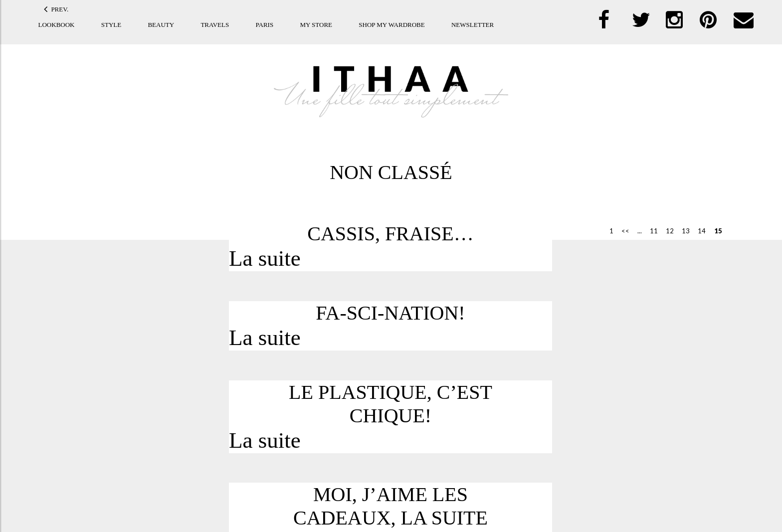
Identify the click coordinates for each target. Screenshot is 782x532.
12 (666, 231)
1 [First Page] (608, 231)
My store (316, 25)
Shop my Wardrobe (391, 25)
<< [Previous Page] (622, 231)
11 (650, 231)
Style (111, 25)
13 (682, 231)
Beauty (161, 25)
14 (698, 231)
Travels (215, 25)
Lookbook (57, 25)
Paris (264, 25)
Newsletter (473, 25)
